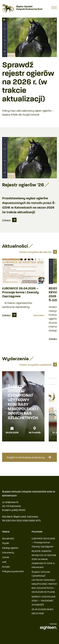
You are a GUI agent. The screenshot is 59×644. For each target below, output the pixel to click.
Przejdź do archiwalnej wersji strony (29, 457)
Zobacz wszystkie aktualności (35, 252)
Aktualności (8, 539)
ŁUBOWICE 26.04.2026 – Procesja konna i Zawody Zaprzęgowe (20, 293)
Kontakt (6, 567)
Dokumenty (8, 553)
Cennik (6, 557)
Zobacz (6, 221)
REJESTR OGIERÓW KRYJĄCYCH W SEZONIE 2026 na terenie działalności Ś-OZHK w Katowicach (44, 559)
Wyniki (6, 543)
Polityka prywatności (13, 572)
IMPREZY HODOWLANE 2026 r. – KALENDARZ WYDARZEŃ (44, 601)
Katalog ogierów (10, 548)
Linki (4, 562)
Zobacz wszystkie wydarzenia (35, 365)
